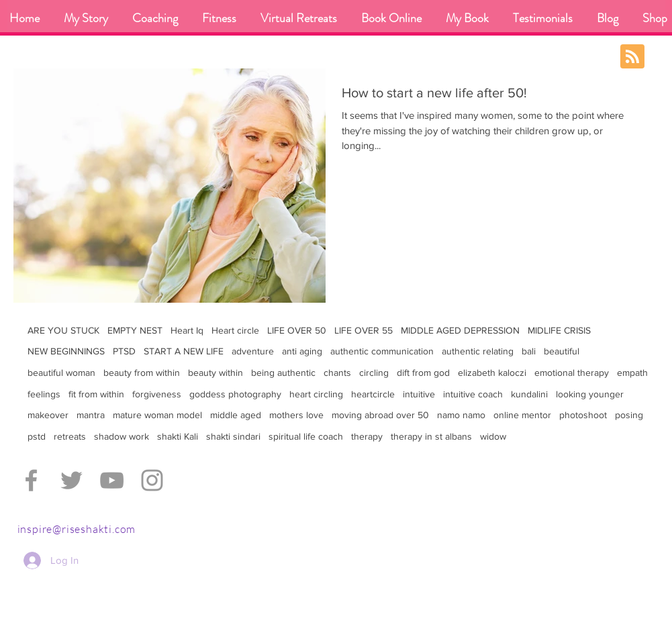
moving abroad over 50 (380, 415)
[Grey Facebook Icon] (31, 480)
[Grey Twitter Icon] (71, 480)
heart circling (316, 394)
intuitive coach (473, 394)
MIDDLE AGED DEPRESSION (460, 330)
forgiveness (157, 394)
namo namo (461, 415)
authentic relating (478, 351)
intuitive (419, 394)
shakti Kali (178, 436)
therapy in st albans (431, 436)
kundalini (529, 394)
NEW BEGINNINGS (66, 351)
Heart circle (235, 330)
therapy (367, 436)
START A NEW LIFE (184, 351)
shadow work (122, 436)
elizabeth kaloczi (492, 373)
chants (337, 373)
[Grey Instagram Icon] (152, 480)
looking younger (590, 394)
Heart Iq (187, 330)
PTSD (124, 351)
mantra (91, 415)
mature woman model (157, 415)
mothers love (296, 415)
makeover (48, 415)
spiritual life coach (306, 436)
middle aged (236, 415)
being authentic (283, 373)
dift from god (423, 373)
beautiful (562, 351)
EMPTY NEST (135, 330)
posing (629, 415)
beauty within (215, 373)
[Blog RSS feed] (632, 57)
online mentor (522, 415)
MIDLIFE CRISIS (559, 330)
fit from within (96, 394)
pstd (37, 436)
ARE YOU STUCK (63, 330)
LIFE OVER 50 (297, 330)
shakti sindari (233, 436)
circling (374, 373)
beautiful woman (61, 373)
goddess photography (235, 394)
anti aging (302, 351)
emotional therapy (572, 373)
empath (632, 373)
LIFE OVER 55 (364, 330)
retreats (70, 436)
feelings (44, 394)
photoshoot (583, 415)
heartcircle (373, 394)
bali (529, 351)
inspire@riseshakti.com (77, 529)
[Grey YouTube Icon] (112, 480)
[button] (155, 18)
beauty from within (142, 373)
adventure (253, 351)
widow (493, 436)
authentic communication (382, 351)
